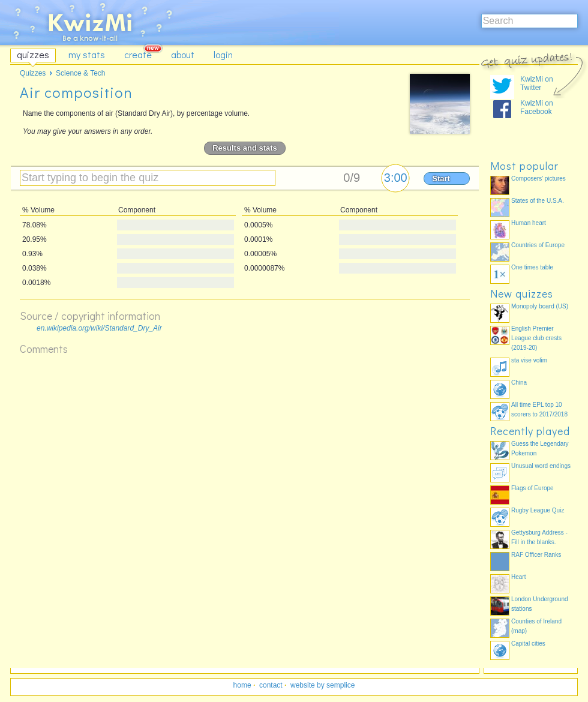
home (242, 685)
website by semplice (322, 685)
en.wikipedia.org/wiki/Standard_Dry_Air (99, 328)
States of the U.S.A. (538, 201)
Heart (518, 577)
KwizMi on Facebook (537, 107)
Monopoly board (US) (540, 306)
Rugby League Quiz (538, 510)
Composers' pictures (538, 178)
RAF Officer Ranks (536, 555)
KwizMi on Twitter (537, 83)
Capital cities (528, 643)
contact (271, 685)
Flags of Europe (532, 488)
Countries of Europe (538, 245)
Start (441, 178)
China (519, 382)
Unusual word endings (541, 466)
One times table (532, 267)
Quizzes (33, 73)
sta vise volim (529, 360)
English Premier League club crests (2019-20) (536, 338)
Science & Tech (81, 73)
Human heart (529, 223)
